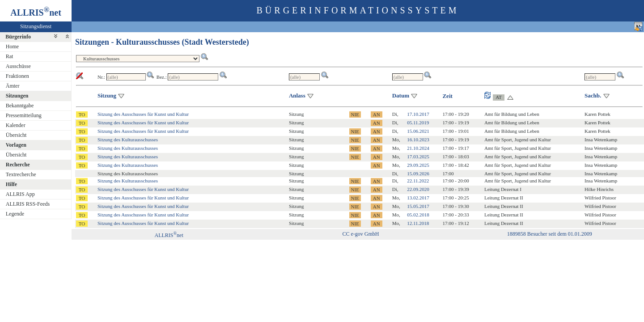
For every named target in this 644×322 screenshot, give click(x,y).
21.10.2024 (418, 148)
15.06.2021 (418, 131)
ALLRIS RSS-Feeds (28, 204)
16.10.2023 (418, 140)
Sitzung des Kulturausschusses (128, 140)
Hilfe (11, 184)
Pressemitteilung (24, 115)
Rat (10, 56)
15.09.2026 (418, 174)
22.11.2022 (418, 181)
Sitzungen (17, 96)
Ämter (13, 86)
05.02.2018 (418, 215)
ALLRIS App (20, 194)
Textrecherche (21, 174)
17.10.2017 (418, 114)
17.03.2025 (418, 157)
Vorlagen (16, 145)
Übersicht (16, 135)
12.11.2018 (418, 223)
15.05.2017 (418, 206)
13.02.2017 (418, 198)
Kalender (16, 125)
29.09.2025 (418, 165)
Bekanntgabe (20, 106)
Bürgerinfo (18, 37)
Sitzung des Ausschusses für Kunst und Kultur (143, 114)
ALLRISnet (169, 235)
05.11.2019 (418, 123)
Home (12, 47)
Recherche (18, 165)
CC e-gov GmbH (360, 234)
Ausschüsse (18, 66)
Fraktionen (17, 76)
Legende (15, 214)
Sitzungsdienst (36, 26)
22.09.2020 (418, 189)
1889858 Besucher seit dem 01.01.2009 (550, 234)
